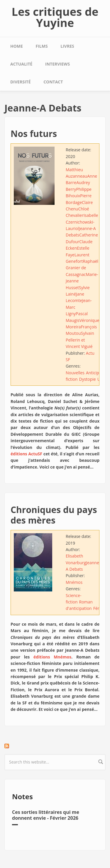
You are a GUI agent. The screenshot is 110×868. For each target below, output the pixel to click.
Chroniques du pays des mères (54, 515)
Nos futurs (34, 134)
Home (17, 46)
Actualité (21, 64)
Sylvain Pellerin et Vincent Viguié (80, 340)
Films (42, 46)
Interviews (57, 64)
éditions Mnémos (52, 657)
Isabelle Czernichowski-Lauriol (82, 222)
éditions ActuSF (26, 454)
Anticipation (97, 373)
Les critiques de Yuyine (55, 17)
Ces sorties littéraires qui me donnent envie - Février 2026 (46, 815)
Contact (53, 82)
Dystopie (87, 379)
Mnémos (74, 582)
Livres (67, 46)
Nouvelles (75, 373)
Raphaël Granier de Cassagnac (82, 268)
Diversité (20, 82)
